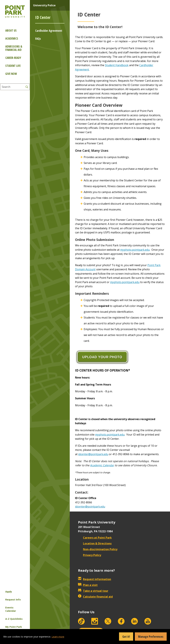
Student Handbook (117, 65)
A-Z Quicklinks (14, 619)
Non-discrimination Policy (98, 549)
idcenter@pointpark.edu (93, 454)
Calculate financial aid (95, 597)
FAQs (38, 39)
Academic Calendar (102, 465)
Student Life (13, 66)
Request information (95, 579)
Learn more (58, 637)
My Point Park (14, 627)
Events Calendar (11, 609)
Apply (9, 592)
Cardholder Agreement (49, 31)
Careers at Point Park (95, 538)
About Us (11, 31)
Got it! (126, 637)
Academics (12, 38)
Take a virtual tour (93, 591)
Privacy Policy (90, 555)
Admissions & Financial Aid (14, 48)
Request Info (13, 600)
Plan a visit (88, 585)
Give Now (11, 74)
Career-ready (13, 58)
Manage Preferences (151, 637)
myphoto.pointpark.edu (135, 250)
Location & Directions (95, 543)
